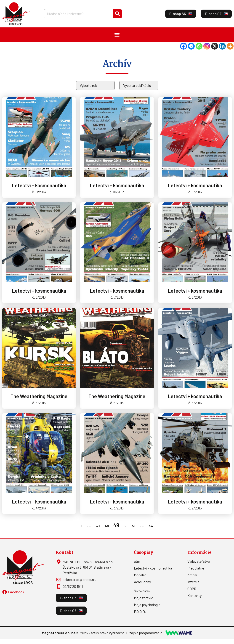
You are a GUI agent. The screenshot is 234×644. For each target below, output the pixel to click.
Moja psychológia (147, 605)
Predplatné (196, 568)
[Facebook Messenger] (191, 46)
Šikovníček (142, 591)
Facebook (16, 592)
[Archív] (139, 85)
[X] (215, 46)
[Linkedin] (222, 46)
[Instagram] (207, 46)
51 (134, 526)
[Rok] (95, 85)
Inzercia (193, 582)
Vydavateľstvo (199, 561)
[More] (230, 46)
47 (98, 526)
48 (107, 526)
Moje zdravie (144, 598)
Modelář (140, 575)
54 (151, 526)
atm (137, 561)
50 (126, 526)
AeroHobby (142, 582)
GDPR (192, 589)
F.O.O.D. (140, 611)
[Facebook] (183, 46)
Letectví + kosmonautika (153, 568)
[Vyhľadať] (117, 14)
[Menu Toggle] (117, 35)
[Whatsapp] (199, 46)
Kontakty (194, 595)
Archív (192, 575)
